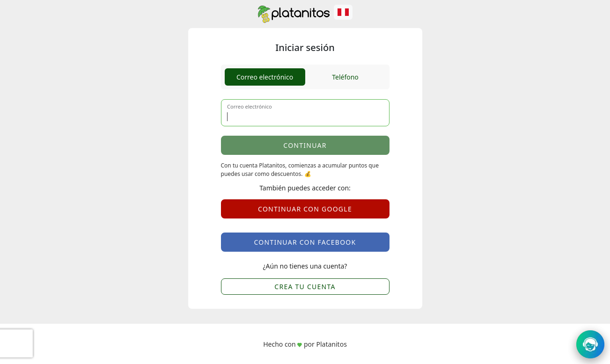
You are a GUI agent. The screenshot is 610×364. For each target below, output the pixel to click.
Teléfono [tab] (345, 77)
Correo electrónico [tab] (265, 77)
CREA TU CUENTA (305, 287)
